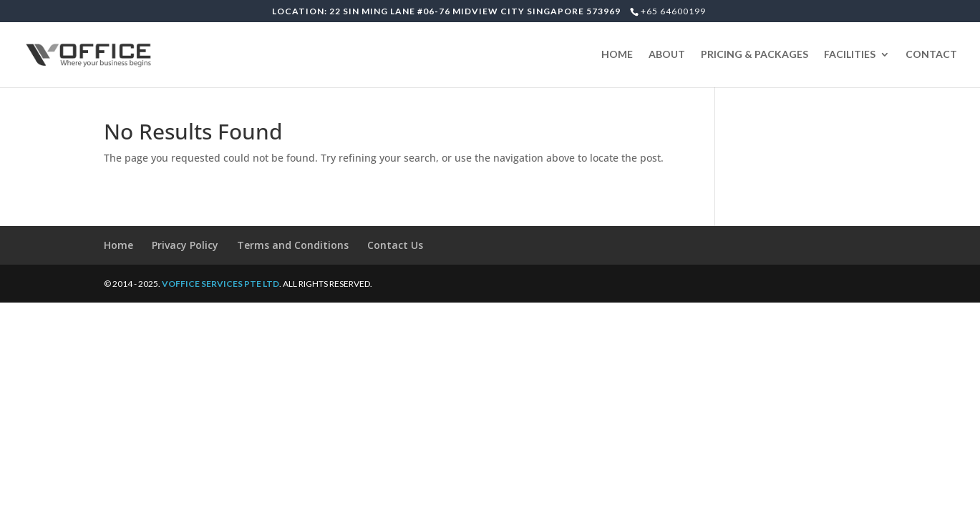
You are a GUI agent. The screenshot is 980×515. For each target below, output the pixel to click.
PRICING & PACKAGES (755, 55)
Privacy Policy (185, 245)
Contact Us (395, 245)
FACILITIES (850, 55)
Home (118, 245)
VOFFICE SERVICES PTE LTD (220, 284)
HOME (617, 55)
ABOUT (667, 55)
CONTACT (931, 55)
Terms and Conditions (293, 245)
